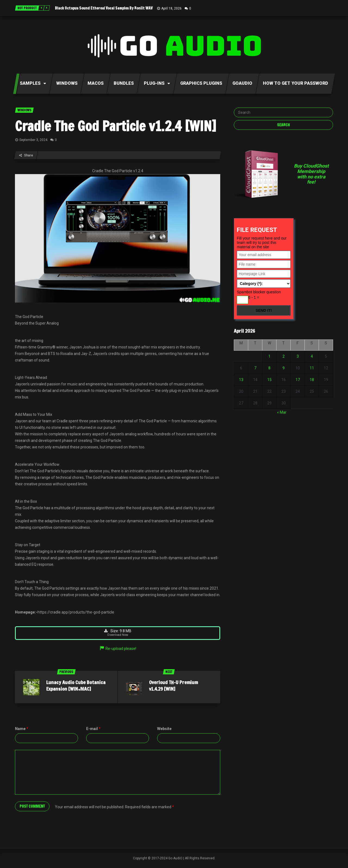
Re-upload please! (118, 650)
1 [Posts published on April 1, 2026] (269, 356)
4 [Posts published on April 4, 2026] (312, 356)
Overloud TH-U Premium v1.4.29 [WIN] (173, 687)
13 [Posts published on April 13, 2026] (241, 380)
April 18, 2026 (171, 8)
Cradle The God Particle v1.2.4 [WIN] (116, 126)
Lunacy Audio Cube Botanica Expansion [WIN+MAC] (76, 687)
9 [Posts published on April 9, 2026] (284, 368)
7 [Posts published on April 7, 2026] (255, 368)
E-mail (93, 730)
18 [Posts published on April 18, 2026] (312, 380)
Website (164, 730)
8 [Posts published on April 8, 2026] (269, 368)
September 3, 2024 (33, 140)
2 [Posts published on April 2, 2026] (284, 356)
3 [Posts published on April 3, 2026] (298, 356)
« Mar (282, 412)
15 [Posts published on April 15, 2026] (269, 380)
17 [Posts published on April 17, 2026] (298, 380)
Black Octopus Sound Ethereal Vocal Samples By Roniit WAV (104, 8)
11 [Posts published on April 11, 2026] (312, 368)
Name (22, 730)
